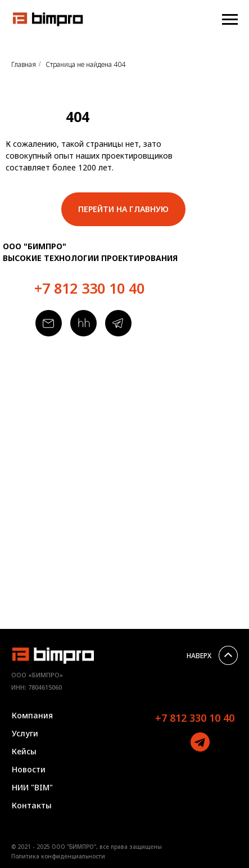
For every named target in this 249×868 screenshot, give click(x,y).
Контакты (32, 805)
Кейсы (24, 751)
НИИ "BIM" (32, 787)
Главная (24, 64)
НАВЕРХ (199, 656)
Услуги (25, 733)
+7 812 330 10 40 (89, 288)
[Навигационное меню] (230, 20)
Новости (29, 769)
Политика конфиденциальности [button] (58, 856)
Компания (32, 715)
